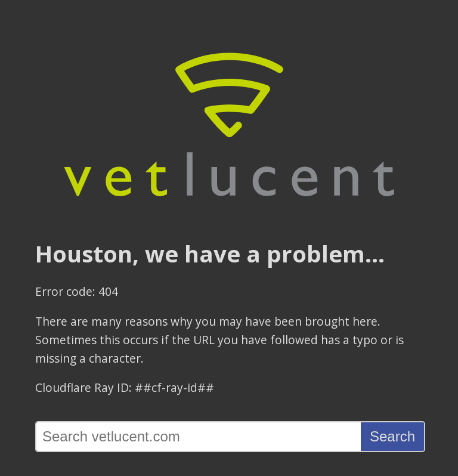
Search (392, 436)
